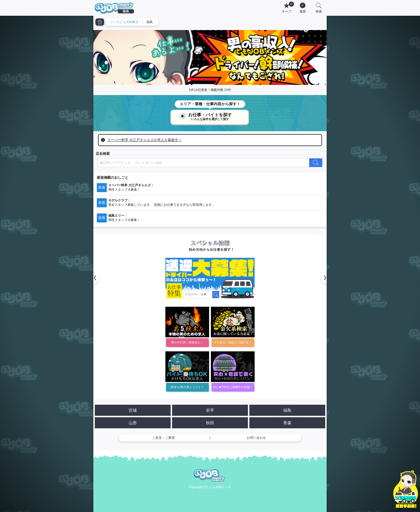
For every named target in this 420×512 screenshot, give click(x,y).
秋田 (210, 423)
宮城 (133, 410)
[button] (93, 278)
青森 (287, 423)
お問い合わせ (256, 438)
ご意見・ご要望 (163, 438)
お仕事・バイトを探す (210, 115)
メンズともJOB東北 (124, 22)
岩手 (210, 410)
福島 (287, 410)
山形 (133, 423)
